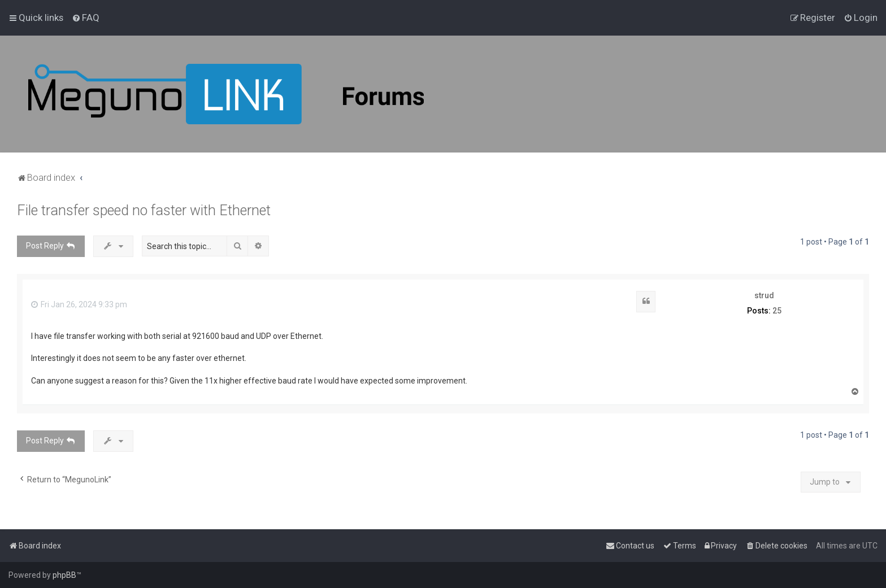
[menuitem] (86, 18)
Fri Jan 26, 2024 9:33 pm (79, 304)
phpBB (64, 575)
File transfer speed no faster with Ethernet (144, 210)
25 (777, 311)
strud (764, 295)
